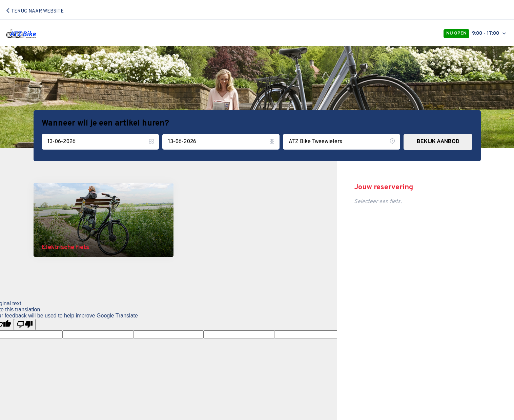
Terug (35, 11)
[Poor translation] (25, 325)
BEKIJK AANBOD (438, 142)
